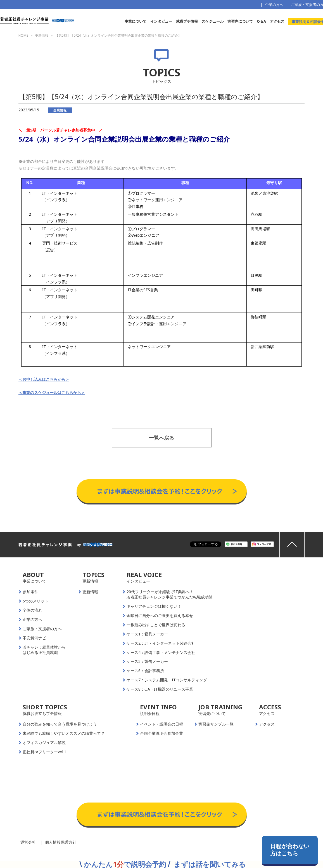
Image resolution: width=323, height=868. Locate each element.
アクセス (277, 21)
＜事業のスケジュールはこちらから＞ (52, 392)
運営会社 (28, 842)
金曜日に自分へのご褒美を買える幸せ (160, 616)
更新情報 (90, 592)
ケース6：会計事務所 (145, 671)
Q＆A (261, 21)
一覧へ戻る (161, 438)
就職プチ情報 (187, 21)
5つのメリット (35, 601)
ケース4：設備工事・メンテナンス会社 (161, 653)
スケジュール (213, 21)
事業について (136, 21)
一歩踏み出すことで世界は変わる (156, 625)
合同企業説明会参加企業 (161, 733)
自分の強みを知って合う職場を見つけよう (60, 724)
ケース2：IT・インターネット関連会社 (161, 643)
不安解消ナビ (34, 638)
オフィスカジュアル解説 (44, 743)
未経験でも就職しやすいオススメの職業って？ (64, 733)
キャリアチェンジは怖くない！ (154, 606)
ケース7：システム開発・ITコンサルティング (167, 680)
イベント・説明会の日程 (161, 724)
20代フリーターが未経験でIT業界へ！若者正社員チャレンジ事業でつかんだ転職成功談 (170, 594)
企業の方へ (274, 4)
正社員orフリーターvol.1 (44, 752)
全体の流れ (32, 610)
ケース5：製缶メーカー (147, 661)
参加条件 (30, 592)
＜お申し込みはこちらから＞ (44, 379)
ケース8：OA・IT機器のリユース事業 (160, 689)
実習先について (240, 21)
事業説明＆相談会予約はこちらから (162, 474)
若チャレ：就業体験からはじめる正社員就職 (44, 650)
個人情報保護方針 (61, 842)
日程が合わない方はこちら (290, 850)
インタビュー (161, 21)
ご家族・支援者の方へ (42, 629)
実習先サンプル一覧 (216, 724)
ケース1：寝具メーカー (147, 634)
